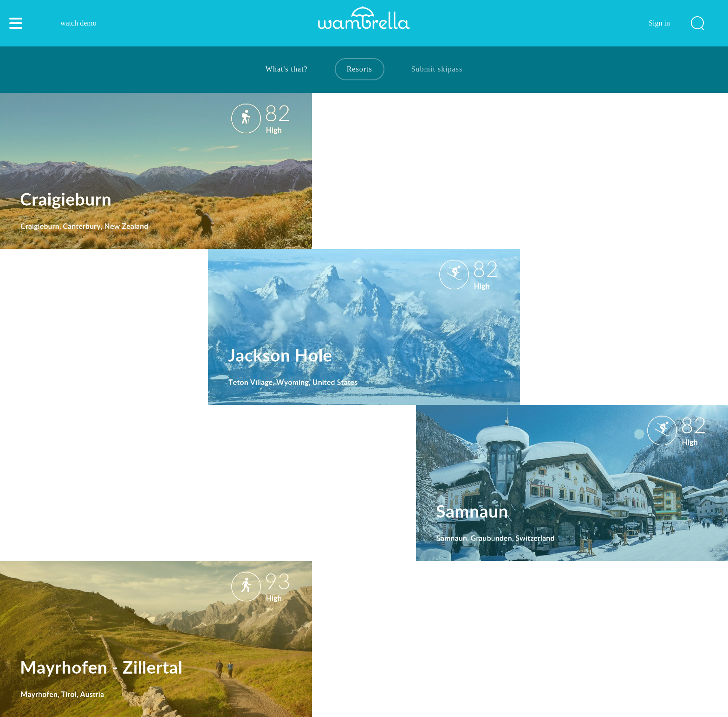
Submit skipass (437, 69)
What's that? (287, 69)
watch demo (78, 23)
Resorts (360, 69)
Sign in (659, 23)
